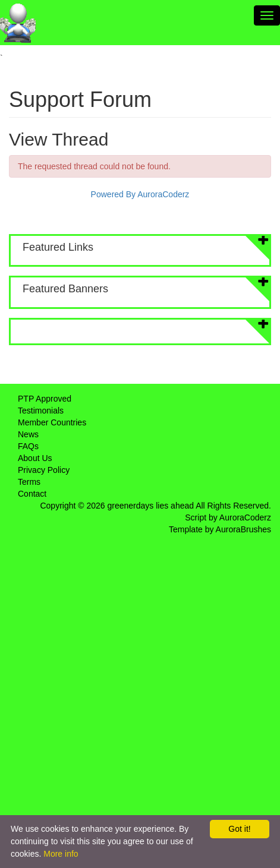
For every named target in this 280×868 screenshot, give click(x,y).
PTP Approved (45, 399)
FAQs (28, 446)
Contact (32, 494)
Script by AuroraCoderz (228, 517)
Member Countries (52, 422)
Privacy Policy (44, 470)
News (28, 434)
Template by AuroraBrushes (220, 529)
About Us (35, 458)
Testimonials (41, 411)
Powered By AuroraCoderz (140, 194)
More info (61, 854)
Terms (29, 482)
